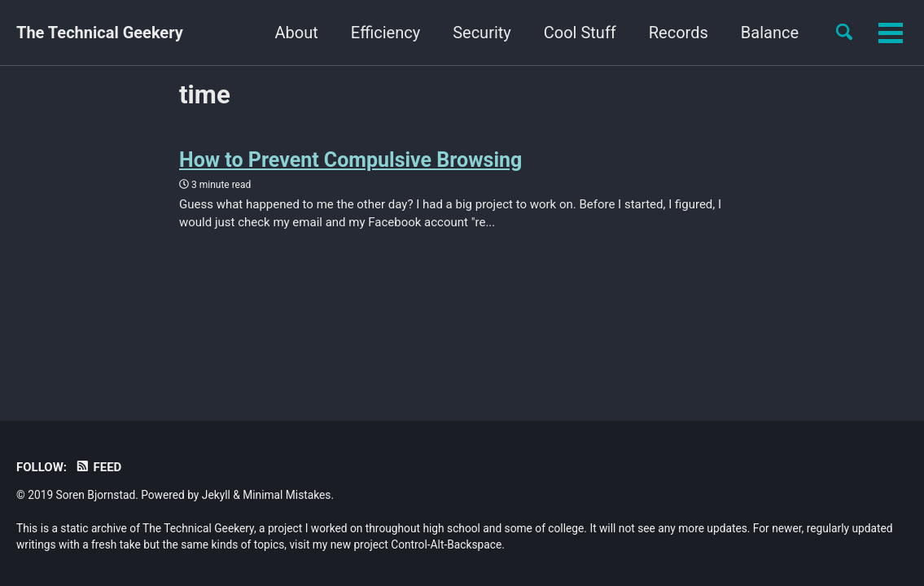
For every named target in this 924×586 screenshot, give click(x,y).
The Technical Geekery (100, 33)
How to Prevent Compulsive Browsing (350, 160)
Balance (770, 33)
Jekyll (216, 495)
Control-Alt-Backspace (446, 544)
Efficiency (385, 33)
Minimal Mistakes (287, 495)
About (297, 33)
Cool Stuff (580, 33)
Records (679, 33)
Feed (98, 467)
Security (482, 33)
